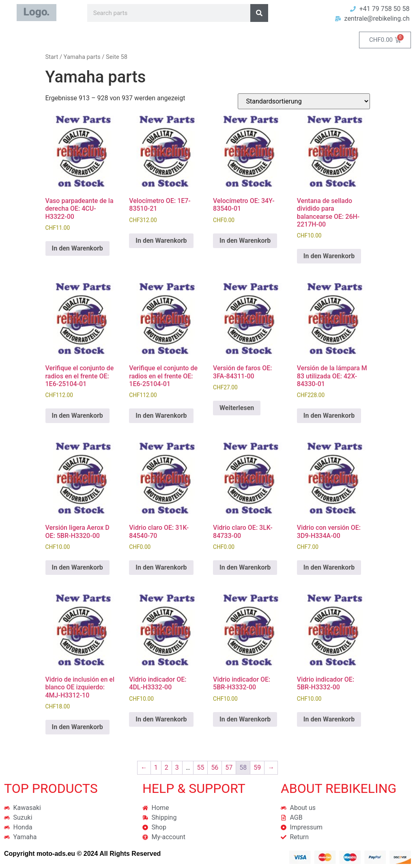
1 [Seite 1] (156, 768)
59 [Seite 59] (257, 768)
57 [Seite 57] (229, 768)
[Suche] (259, 13)
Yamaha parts (82, 57)
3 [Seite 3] (177, 768)
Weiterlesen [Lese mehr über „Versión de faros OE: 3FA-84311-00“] (237, 408)
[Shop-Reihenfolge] (304, 101)
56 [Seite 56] (215, 768)
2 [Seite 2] (167, 768)
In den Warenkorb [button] (77, 248)
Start (52, 57)
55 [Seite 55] (200, 768)
